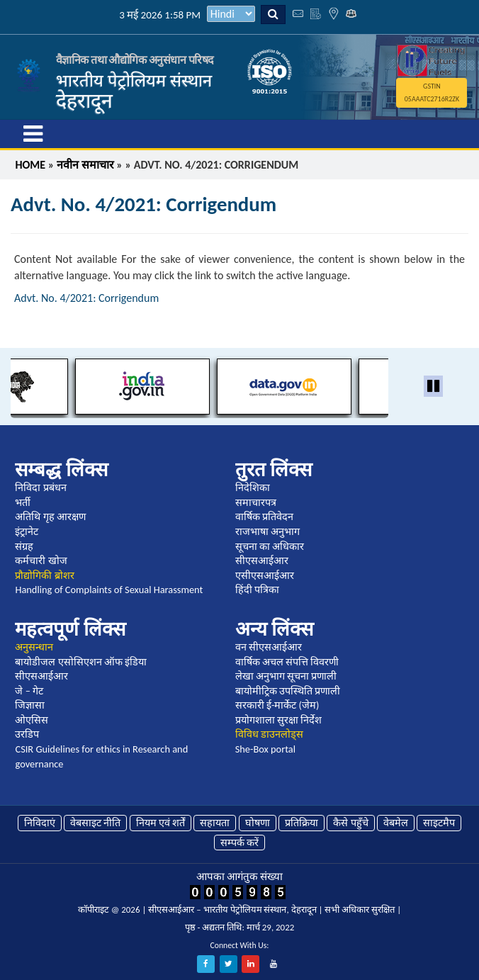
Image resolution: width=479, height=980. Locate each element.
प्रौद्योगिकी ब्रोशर (44, 575)
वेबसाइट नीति (95, 823)
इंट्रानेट (27, 531)
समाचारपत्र (256, 502)
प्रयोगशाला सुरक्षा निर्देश (279, 720)
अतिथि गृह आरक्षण (50, 517)
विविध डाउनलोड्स (269, 734)
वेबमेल (396, 823)
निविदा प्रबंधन (40, 488)
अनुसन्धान (34, 647)
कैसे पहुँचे (350, 823)
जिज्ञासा (30, 705)
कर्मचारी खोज (41, 561)
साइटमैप (439, 823)
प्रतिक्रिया (302, 823)
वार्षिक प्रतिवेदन (264, 517)
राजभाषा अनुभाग (267, 531)
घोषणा (258, 823)
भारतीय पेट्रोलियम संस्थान (134, 80)
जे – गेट (29, 691)
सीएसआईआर (262, 561)
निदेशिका (253, 488)
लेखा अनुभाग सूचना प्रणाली (286, 676)
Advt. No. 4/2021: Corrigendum (86, 298)
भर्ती (23, 502)
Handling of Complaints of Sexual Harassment (109, 590)
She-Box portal (265, 749)
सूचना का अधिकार (270, 546)
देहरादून (84, 101)
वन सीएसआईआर (269, 647)
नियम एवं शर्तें (161, 823)
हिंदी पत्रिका (257, 590)
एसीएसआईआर (265, 575)
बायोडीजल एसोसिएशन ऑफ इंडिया (81, 662)
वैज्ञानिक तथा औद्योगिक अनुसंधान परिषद (135, 60)
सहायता (215, 823)
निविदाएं (40, 823)
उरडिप (27, 734)
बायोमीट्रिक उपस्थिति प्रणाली (288, 691)
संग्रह (24, 546)
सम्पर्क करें (239, 843)
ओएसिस (32, 720)
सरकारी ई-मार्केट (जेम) (277, 705)
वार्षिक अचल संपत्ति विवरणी (287, 662)
